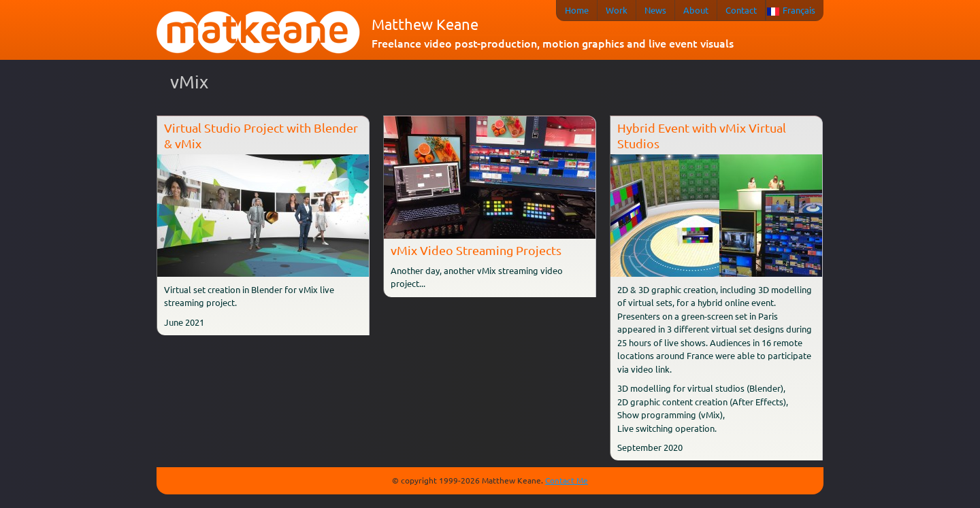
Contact (741, 10)
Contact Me (567, 480)
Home (577, 10)
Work (617, 10)
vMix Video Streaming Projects (476, 250)
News (655, 10)
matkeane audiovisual (259, 33)
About (696, 10)
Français (799, 10)
